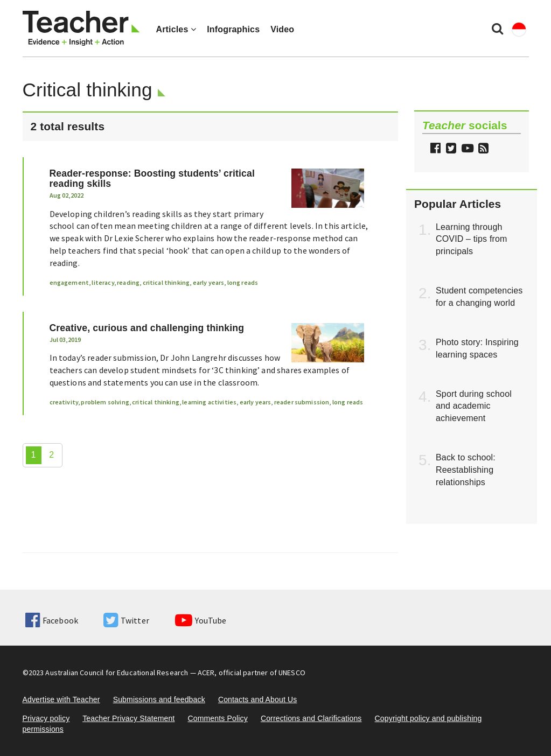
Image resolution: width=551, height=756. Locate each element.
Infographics (233, 29)
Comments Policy (217, 718)
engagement (69, 282)
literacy (103, 282)
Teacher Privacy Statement (128, 718)
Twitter (126, 620)
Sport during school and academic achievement (474, 406)
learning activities (209, 402)
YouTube (201, 620)
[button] (482, 149)
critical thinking (166, 282)
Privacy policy (46, 718)
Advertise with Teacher (61, 699)
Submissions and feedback (159, 699)
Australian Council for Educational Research (117, 673)
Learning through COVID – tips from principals (472, 239)
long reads (243, 282)
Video (282, 29)
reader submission (302, 402)
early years (209, 282)
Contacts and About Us (258, 699)
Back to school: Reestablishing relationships (466, 470)
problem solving (105, 402)
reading (128, 282)
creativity (64, 402)
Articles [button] (176, 29)
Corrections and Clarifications (311, 718)
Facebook (52, 620)
